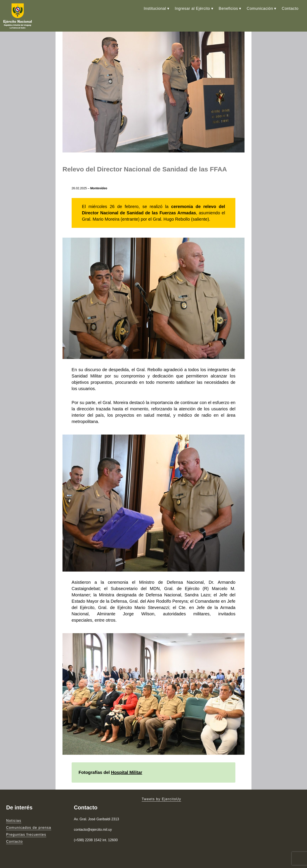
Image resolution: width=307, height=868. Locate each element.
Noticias (14, 821)
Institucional (155, 8)
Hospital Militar (127, 772)
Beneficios (228, 8)
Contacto (290, 8)
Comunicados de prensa (29, 828)
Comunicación (260, 8)
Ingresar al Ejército (192, 8)
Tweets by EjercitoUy (161, 799)
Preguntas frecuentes (26, 835)
